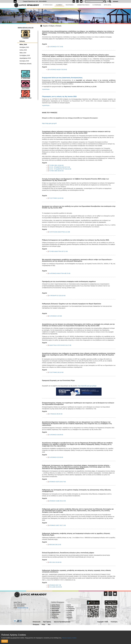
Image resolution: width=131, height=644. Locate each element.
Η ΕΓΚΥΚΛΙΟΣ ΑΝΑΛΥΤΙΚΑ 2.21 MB (60, 232)
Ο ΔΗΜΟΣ (59, 5)
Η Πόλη (69, 612)
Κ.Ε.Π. (69, 605)
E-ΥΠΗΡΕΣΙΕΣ (97, 5)
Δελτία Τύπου (56, 605)
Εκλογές (59, 26)
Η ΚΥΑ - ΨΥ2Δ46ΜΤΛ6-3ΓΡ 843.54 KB (60, 169)
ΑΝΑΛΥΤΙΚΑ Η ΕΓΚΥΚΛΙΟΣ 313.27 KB (60, 345)
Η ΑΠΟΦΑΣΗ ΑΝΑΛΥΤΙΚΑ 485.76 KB (60, 273)
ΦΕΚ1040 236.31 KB (55, 545)
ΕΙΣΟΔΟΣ (116, 1)
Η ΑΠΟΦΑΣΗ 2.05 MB (55, 316)
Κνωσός (70, 616)
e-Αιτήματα (71, 610)
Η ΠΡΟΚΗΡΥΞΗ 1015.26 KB (57, 296)
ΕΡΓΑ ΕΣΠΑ (108, 5)
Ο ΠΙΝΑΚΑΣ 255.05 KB (56, 414)
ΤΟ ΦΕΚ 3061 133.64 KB (56, 165)
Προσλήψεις (55, 610)
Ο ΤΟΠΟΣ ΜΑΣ (48, 5)
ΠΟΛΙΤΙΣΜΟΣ (70, 5)
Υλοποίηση (114, 622)
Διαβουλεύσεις (56, 612)
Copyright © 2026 (103, 622)
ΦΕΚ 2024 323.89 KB (55, 562)
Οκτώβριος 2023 (24, 47)
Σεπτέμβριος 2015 (25, 55)
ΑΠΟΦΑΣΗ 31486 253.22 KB (57, 501)
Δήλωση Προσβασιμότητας (62, 622)
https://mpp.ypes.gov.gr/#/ (49, 123)
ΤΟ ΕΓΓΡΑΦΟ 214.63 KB (56, 198)
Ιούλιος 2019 (23, 50)
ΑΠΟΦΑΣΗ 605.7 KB (55, 585)
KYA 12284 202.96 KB (55, 587)
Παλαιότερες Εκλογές (26, 64)
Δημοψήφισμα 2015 (25, 58)
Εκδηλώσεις (55, 614)
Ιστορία (69, 614)
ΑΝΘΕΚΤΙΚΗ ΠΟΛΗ (84, 5)
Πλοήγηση (36, 624)
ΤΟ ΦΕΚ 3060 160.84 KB (56, 171)
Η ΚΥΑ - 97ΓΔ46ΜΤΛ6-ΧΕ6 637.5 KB (60, 167)
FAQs (43, 624)
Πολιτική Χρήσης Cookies (69, 638)
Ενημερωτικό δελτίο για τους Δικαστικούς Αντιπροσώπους (62, 78)
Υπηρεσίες (55, 618)
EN (19, 1)
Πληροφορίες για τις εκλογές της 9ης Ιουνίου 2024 (59, 96)
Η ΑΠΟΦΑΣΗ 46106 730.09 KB (58, 69)
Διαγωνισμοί (55, 609)
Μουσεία (70, 618)
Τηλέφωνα (70, 607)
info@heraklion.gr (23, 608)
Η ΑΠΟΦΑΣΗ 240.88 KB (56, 435)
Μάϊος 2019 (23, 53)
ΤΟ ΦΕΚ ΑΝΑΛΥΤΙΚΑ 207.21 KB (58, 251)
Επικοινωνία (37, 622)
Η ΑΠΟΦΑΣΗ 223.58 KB (56, 457)
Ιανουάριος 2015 (24, 61)
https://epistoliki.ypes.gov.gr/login (87, 386)
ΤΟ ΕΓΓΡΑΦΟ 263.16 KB (56, 372)
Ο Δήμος (52, 26)
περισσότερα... (46, 89)
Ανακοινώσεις (56, 607)
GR (15, 1)
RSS (49, 624)
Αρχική (45, 26)
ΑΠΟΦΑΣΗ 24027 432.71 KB (57, 525)
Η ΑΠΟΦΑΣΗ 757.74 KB (56, 47)
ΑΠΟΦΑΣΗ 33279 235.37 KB (57, 482)
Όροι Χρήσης (47, 622)
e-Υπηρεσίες (71, 609)
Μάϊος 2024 (23, 44)
